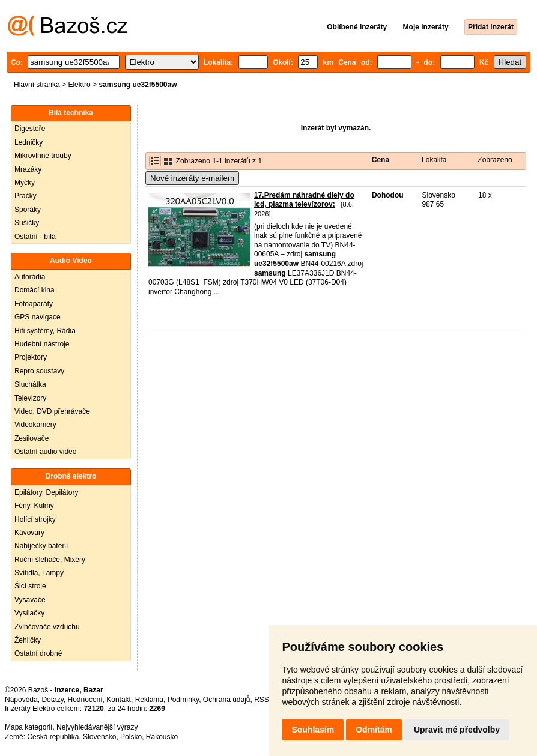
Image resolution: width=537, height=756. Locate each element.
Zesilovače (32, 438)
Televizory (30, 398)
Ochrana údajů (227, 700)
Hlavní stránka (37, 85)
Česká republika (53, 737)
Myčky (25, 183)
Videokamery (35, 425)
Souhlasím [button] (313, 730)
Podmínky (183, 700)
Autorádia (30, 277)
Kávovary (29, 533)
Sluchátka (30, 384)
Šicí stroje (30, 586)
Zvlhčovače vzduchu (47, 627)
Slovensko (99, 737)
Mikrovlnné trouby (43, 156)
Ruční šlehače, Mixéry (50, 560)
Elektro (79, 85)
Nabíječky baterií (41, 546)
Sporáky (28, 210)
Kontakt (119, 700)
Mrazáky (28, 169)
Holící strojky (35, 519)
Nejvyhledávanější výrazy (97, 727)
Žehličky (28, 640)
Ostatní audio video (45, 452)
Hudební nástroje (42, 344)
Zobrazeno (495, 160)
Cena (381, 160)
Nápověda (21, 700)
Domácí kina (35, 290)
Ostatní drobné (38, 653)
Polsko (131, 737)
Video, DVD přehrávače (52, 411)
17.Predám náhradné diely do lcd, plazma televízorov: (304, 200)
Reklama (149, 700)
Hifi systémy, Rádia (45, 331)
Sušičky (27, 223)
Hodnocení (85, 700)
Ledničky (29, 142)
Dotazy (52, 700)
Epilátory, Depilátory (47, 492)
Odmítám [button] (374, 730)
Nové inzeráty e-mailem (192, 178)
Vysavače (30, 600)
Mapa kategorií (29, 727)
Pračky (26, 196)
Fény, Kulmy (34, 506)
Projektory (31, 357)
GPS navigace (38, 317)
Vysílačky (29, 613)
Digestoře (30, 129)
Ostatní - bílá (35, 237)
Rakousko (162, 737)
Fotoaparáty (34, 304)
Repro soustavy (39, 371)
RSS (262, 700)
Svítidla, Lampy (39, 573)
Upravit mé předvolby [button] (457, 730)
